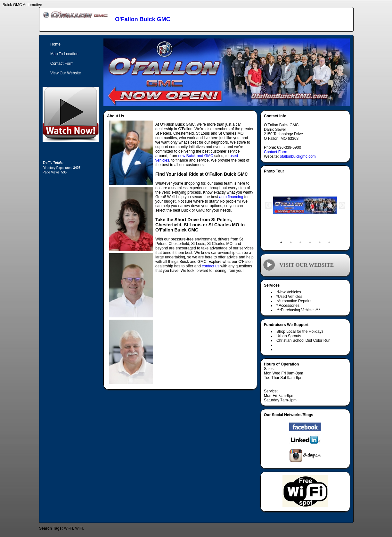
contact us (211, 266)
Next (342, 206)
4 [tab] (310, 242)
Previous (268, 206)
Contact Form (276, 152)
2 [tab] (291, 242)
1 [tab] (281, 242)
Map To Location (64, 54)
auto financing (231, 197)
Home (55, 44)
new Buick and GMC (196, 156)
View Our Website (66, 73)
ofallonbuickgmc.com (298, 156)
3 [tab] (300, 242)
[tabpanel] (305, 206)
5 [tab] (320, 242)
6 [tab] (329, 242)
